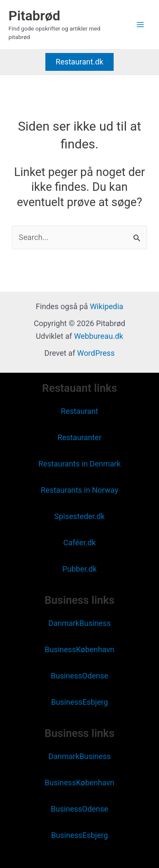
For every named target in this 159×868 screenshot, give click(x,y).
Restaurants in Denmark (79, 464)
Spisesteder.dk (79, 516)
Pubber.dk (79, 569)
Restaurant (79, 411)
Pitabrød (34, 16)
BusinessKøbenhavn (79, 649)
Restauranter (80, 437)
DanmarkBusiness (79, 623)
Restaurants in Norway (79, 490)
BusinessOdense (79, 676)
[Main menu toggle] (141, 24)
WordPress (96, 353)
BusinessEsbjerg (79, 702)
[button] (79, 62)
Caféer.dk (79, 543)
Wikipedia (107, 306)
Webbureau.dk (98, 336)
